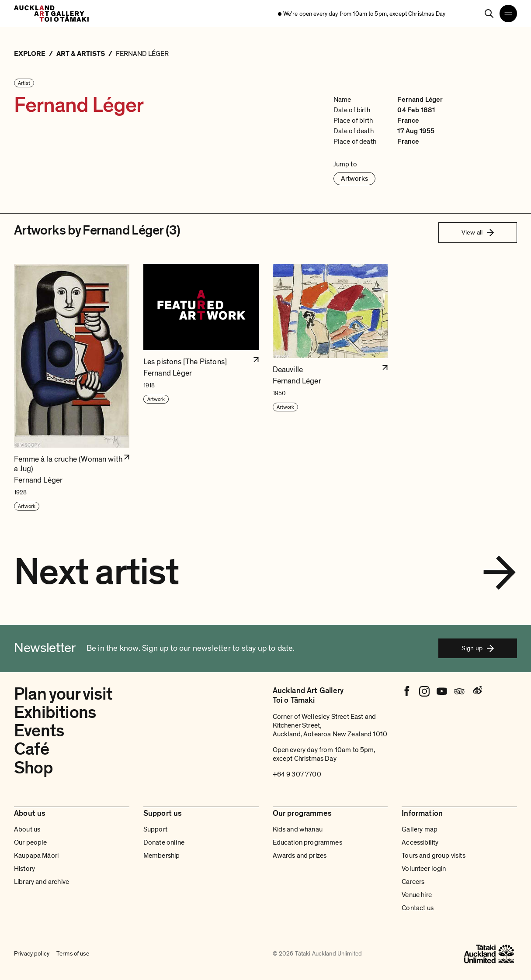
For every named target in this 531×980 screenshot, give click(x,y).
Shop (33, 768)
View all (478, 232)
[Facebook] (407, 691)
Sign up (478, 648)
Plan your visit (63, 694)
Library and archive (42, 882)
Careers (413, 882)
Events (39, 731)
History (24, 869)
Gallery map (420, 829)
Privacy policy (32, 954)
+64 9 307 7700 (297, 774)
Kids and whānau (298, 829)
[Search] (489, 14)
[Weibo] (477, 691)
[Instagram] (424, 691)
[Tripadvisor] (459, 691)
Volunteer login (424, 869)
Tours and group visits (434, 856)
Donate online (164, 842)
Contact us (418, 908)
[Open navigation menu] (508, 14)
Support (155, 829)
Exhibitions (55, 713)
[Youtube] (442, 691)
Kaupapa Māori (36, 856)
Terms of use (73, 954)
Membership (162, 856)
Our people (31, 842)
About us (27, 829)
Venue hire (417, 895)
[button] (72, 387)
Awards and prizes (300, 856)
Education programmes (307, 842)
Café (31, 749)
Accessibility (420, 842)
